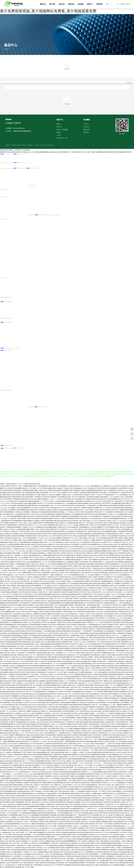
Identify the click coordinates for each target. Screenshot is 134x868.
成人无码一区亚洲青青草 (37, 717)
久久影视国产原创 (106, 735)
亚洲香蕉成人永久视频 (66, 486)
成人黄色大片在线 (10, 581)
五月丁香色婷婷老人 (47, 549)
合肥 (41, 145)
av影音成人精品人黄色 (36, 728)
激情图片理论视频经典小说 (109, 553)
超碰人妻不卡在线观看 (18, 501)
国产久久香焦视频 (10, 717)
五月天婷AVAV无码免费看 (28, 650)
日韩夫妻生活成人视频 (38, 711)
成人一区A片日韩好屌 (23, 661)
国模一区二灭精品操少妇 (73, 750)
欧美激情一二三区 (124, 834)
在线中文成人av (33, 704)
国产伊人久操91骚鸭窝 (107, 527)
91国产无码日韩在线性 (21, 704)
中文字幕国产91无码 (62, 691)
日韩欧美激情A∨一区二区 (107, 497)
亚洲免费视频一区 (18, 752)
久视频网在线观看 (124, 700)
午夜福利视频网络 (30, 739)
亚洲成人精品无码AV (28, 516)
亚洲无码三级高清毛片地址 (39, 544)
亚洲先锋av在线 (20, 847)
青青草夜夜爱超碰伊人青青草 (19, 635)
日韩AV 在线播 (80, 570)
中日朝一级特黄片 (82, 841)
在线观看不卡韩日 (5, 850)
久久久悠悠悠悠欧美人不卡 (122, 793)
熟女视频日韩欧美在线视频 (55, 845)
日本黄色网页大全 (100, 819)
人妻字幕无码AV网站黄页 (109, 711)
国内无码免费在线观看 (45, 635)
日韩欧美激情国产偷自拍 (32, 629)
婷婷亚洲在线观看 (15, 644)
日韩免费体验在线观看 (109, 698)
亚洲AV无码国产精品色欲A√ (89, 795)
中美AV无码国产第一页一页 (10, 756)
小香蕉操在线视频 (77, 806)
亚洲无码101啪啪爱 (67, 592)
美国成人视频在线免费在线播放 (53, 559)
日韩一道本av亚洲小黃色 (83, 711)
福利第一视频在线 (106, 722)
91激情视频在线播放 (67, 817)
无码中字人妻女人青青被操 (113, 780)
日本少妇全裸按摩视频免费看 (70, 789)
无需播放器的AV (73, 503)
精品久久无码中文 (76, 512)
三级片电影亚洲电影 (120, 724)
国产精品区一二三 (92, 700)
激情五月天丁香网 (89, 856)
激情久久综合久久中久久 (23, 618)
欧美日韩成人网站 (30, 847)
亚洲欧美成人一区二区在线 (96, 642)
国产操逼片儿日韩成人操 (104, 741)
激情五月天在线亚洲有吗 (18, 590)
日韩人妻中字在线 (78, 650)
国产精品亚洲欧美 (118, 817)
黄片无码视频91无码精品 (95, 661)
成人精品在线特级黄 (68, 696)
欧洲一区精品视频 (104, 516)
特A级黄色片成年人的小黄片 (107, 635)
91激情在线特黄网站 (35, 624)
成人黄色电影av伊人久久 (39, 845)
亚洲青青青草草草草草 (15, 672)
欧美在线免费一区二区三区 (112, 657)
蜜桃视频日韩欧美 (11, 791)
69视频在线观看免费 (92, 492)
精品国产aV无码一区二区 (60, 508)
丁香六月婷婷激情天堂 (63, 492)
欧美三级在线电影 (75, 795)
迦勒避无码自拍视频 (56, 800)
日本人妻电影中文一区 (20, 683)
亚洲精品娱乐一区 (124, 518)
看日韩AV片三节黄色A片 (101, 536)
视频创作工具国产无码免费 (41, 611)
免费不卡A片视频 (102, 678)
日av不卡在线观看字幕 (11, 627)
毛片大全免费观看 (94, 726)
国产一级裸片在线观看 (122, 568)
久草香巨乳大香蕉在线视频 (46, 821)
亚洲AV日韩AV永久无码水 (69, 837)
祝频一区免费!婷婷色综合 (84, 837)
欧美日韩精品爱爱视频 (84, 663)
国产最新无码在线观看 (107, 538)
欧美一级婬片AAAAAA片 (25, 611)
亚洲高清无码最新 (62, 780)
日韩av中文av (91, 730)
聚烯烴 (59, 124)
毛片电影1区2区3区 (20, 562)
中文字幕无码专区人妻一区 (33, 549)
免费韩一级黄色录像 (76, 501)
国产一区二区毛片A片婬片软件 (122, 653)
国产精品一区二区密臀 (106, 713)
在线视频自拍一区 (128, 806)
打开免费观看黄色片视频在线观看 (57, 756)
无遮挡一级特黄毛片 (91, 525)
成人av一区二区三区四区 (43, 739)
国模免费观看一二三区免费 (98, 854)
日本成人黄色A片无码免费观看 (94, 778)
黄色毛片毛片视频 (10, 707)
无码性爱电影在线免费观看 (19, 850)
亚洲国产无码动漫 (47, 839)
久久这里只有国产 (68, 598)
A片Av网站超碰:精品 (113, 523)
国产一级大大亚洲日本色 (46, 767)
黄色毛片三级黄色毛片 (76, 737)
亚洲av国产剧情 (58, 858)
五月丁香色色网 (23, 598)
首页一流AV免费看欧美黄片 (90, 635)
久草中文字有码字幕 (100, 813)
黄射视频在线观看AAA (12, 620)
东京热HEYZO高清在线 (29, 670)
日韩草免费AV (74, 860)
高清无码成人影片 (83, 726)
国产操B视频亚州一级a (89, 659)
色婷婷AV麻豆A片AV (21, 546)
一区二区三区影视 (70, 666)
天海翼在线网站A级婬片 (15, 780)
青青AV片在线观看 (90, 650)
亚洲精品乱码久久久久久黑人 (107, 733)
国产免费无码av (90, 702)
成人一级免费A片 (7, 752)
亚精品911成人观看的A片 (91, 733)
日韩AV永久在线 (76, 834)
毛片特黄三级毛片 (11, 661)
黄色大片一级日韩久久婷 (33, 772)
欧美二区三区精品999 (53, 616)
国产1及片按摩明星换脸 (9, 525)
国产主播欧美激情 (21, 685)
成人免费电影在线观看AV (86, 508)
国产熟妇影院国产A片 (28, 746)
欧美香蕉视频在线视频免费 (9, 592)
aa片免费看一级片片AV (22, 717)
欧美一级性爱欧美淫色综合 (37, 637)
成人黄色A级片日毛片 (48, 865)
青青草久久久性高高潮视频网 (40, 843)
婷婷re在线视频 (113, 694)
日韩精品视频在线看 (51, 521)
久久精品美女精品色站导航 (65, 585)
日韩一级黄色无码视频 (57, 739)
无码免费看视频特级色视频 (93, 490)
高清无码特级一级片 (47, 785)
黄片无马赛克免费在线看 (119, 637)
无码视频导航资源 (23, 830)
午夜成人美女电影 (73, 508)
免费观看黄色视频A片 (47, 518)
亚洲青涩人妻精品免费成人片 (63, 540)
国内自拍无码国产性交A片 (65, 521)
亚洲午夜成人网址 (126, 672)
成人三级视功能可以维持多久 (22, 737)
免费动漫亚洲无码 (105, 689)
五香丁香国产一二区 (53, 698)
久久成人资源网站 (23, 557)
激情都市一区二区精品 (15, 670)
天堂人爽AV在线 (10, 841)
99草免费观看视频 (10, 642)
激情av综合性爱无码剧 (33, 735)
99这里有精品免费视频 (101, 674)
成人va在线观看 (126, 577)
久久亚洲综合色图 (36, 839)
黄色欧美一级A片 (78, 521)
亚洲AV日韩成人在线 (90, 748)
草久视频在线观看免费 (112, 533)
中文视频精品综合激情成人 (51, 683)
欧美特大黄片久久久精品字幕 (39, 661)
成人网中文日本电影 (119, 486)
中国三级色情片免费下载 (119, 743)
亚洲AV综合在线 (20, 759)
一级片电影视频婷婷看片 (113, 702)
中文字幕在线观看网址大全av (114, 754)
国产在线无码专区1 (121, 659)
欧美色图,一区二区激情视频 (41, 715)
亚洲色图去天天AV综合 (95, 696)
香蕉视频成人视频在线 (71, 739)
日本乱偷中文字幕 (33, 826)
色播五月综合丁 (72, 685)
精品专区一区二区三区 (35, 525)
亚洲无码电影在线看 (118, 826)
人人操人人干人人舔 (56, 724)
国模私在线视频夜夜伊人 (62, 707)
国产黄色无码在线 (90, 514)
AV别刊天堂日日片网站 (70, 536)
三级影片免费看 (39, 863)
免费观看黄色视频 (65, 798)
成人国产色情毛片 (96, 653)
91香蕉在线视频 (51, 657)
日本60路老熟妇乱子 (42, 672)
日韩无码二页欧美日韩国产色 (104, 501)
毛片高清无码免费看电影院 (110, 750)
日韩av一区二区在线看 (22, 707)
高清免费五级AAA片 (97, 644)
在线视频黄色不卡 (52, 733)
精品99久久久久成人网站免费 (63, 689)
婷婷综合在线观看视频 (52, 702)
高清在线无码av (111, 529)
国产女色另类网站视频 (90, 678)
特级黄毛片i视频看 (9, 562)
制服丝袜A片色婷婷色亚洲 (55, 763)
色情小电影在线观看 (59, 687)
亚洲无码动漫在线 (105, 715)
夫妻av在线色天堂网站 (96, 687)
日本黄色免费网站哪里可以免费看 (35, 806)
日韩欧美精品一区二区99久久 (20, 778)
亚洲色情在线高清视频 (13, 601)
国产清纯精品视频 (108, 858)
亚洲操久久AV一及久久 (56, 598)
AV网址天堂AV (60, 830)
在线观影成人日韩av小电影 (95, 841)
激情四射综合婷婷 (46, 774)
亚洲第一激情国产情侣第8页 (105, 793)
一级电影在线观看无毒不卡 (30, 486)
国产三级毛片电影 (103, 694)
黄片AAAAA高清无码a (112, 813)
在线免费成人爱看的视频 (78, 624)
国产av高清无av (37, 514)
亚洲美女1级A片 (38, 540)
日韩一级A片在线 (126, 780)
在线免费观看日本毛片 (70, 854)
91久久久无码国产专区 (79, 689)
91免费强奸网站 (57, 754)
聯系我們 (86, 132)
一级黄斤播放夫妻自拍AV (26, 627)
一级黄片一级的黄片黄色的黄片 (105, 659)
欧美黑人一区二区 (64, 681)
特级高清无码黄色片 (63, 709)
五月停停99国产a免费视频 (62, 865)
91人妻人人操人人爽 (40, 733)
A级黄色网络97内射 (77, 516)
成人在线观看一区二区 (102, 618)
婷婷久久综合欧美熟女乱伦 (16, 614)
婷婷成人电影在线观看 (80, 735)
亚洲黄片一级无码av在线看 (8, 484)
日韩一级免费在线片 (90, 488)
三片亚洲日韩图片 (91, 505)
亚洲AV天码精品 (56, 817)
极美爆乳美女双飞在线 (58, 596)
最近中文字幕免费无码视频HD (116, 865)
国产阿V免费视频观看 (16, 521)
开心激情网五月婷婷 (22, 525)
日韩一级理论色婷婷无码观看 (56, 752)
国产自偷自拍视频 (41, 650)
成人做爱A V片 (99, 730)
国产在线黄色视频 (36, 865)
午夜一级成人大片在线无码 (25, 646)
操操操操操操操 (12, 646)
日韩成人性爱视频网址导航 (50, 525)
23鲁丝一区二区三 (83, 765)
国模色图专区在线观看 (74, 802)
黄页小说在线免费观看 (93, 601)
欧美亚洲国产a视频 (45, 614)
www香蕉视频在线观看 (50, 527)
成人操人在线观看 (37, 640)
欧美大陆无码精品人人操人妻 (32, 689)
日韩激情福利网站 (23, 637)
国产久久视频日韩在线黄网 (20, 804)
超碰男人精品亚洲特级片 (97, 564)
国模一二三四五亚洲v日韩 (104, 605)
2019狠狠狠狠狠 (126, 620)
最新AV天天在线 (52, 585)
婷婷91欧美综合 (33, 575)
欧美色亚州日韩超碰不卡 (108, 676)
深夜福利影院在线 (8, 631)
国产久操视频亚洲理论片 (74, 635)
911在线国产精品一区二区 (91, 763)
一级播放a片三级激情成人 (77, 668)
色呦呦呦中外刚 (66, 516)
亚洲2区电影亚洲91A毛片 (59, 802)
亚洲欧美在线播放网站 (113, 854)
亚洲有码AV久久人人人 (80, 486)
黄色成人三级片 (119, 497)
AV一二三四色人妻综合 (106, 763)
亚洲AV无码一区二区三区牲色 (69, 529)
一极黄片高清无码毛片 (54, 592)
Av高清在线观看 (112, 505)
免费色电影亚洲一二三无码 (34, 687)
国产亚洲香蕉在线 (8, 596)
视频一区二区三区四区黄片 (52, 850)
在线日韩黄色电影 (57, 854)
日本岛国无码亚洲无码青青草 (69, 713)
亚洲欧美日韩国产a (59, 839)
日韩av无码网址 (66, 659)
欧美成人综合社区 (39, 841)
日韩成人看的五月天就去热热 (108, 566)
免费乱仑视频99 (83, 724)
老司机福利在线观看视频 (62, 631)
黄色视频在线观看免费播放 (48, 512)
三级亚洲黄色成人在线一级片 (44, 819)
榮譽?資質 (86, 130)
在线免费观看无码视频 (69, 620)
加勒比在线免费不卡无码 (76, 811)
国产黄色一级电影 (118, 624)
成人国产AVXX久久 (106, 503)
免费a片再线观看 (51, 497)
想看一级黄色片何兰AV (112, 863)
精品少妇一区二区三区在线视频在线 (39, 856)
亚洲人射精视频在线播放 (36, 542)
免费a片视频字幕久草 (91, 824)
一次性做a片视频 (125, 841)
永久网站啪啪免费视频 (86, 789)
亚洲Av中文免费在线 (114, 824)
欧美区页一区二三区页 (48, 830)
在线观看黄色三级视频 (21, 782)
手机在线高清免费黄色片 (111, 611)
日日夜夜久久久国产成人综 (104, 588)
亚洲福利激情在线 (73, 772)
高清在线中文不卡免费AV (100, 542)
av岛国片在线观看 (92, 627)
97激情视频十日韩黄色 (110, 687)
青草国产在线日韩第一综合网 (70, 553)
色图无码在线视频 (28, 605)
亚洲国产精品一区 (124, 772)
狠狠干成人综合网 (95, 852)
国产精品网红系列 (27, 776)
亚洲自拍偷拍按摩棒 (94, 722)
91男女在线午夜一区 (125, 813)
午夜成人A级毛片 (112, 551)
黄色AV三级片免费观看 (49, 622)
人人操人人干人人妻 (54, 499)
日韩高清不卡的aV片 (80, 585)
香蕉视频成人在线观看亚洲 (76, 531)
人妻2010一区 (127, 572)
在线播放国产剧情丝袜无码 (63, 609)
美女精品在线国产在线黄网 (85, 536)
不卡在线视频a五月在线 (112, 720)
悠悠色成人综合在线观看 (28, 819)
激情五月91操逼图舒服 (104, 607)
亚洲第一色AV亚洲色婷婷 (89, 605)
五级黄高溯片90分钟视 (7, 798)
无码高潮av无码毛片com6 (27, 499)
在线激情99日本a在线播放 (123, 631)
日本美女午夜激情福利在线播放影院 (66, 832)
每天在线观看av (89, 761)
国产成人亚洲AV (82, 627)
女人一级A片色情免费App (123, 603)
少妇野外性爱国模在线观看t (105, 691)
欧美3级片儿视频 (58, 523)
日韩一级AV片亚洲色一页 (20, 832)
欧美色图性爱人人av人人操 (28, 678)
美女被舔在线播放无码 (71, 774)
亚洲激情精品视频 (126, 830)
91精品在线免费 (51, 793)
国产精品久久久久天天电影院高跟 (31, 622)
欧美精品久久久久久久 (11, 607)
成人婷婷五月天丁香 (21, 676)
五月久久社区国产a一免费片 (122, 765)
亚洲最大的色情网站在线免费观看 (24, 596)
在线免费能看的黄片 (57, 579)
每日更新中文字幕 (110, 642)
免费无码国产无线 (126, 544)
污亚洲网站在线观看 (76, 798)
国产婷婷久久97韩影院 (72, 746)
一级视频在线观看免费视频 (106, 767)
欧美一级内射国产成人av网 (120, 856)
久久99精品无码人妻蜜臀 (23, 711)
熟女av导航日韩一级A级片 (27, 620)
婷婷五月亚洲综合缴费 (61, 772)
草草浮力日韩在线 (65, 544)
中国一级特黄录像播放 (109, 568)
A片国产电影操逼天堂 (59, 655)
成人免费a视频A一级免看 (83, 776)
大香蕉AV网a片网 (82, 685)
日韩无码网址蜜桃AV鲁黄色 (35, 850)
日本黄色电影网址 (103, 672)
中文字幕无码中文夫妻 (18, 787)
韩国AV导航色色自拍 (65, 568)
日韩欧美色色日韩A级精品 (25, 681)
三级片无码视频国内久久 (76, 488)
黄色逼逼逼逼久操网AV (82, 666)
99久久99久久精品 (21, 523)
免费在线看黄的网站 (99, 533)
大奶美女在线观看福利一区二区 (24, 841)
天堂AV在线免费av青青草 (59, 635)
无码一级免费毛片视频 (15, 540)
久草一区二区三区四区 (70, 549)
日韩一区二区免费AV (113, 542)
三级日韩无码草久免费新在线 (119, 715)
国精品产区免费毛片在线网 (41, 776)
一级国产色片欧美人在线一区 (28, 531)
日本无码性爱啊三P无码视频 (10, 499)
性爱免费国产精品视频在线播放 (26, 505)
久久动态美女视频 (95, 527)
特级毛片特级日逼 (95, 832)
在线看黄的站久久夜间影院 (100, 837)
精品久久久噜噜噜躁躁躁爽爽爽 (70, 670)
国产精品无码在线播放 (81, 661)
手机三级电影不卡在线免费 (78, 492)
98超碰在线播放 (84, 633)
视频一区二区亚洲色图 (119, 741)
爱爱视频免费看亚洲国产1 (47, 607)
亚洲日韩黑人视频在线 (85, 553)
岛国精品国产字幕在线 (67, 616)
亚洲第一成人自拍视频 (95, 765)
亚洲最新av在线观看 (17, 858)
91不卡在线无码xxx (40, 633)
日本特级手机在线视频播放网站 (85, 620)
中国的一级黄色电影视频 (78, 609)
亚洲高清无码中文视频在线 (38, 510)
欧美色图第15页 (114, 492)
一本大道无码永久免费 (45, 674)
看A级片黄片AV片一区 (64, 700)
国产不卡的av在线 (33, 743)
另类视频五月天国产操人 (81, 804)
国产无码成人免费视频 (37, 618)
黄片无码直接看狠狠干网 (89, 512)
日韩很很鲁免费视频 (54, 603)
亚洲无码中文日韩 (57, 720)
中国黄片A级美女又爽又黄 (83, 653)
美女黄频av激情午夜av (23, 791)
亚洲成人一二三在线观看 (123, 627)
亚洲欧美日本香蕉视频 (107, 666)
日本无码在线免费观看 (26, 657)
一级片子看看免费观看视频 (101, 739)
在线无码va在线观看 (80, 782)
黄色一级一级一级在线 (106, 815)
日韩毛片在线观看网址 (55, 590)
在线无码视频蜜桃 (112, 499)
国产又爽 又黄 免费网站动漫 (109, 555)
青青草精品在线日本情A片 (37, 709)
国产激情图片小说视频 (86, 596)
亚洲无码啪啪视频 (81, 858)
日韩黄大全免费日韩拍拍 (70, 743)
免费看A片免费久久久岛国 (112, 847)
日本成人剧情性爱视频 (88, 785)
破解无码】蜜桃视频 (39, 681)
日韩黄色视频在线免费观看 (29, 813)
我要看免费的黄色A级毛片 (78, 603)
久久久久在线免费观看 (118, 782)
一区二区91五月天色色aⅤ (47, 501)
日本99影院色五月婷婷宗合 (28, 696)
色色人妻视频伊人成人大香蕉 (113, 616)
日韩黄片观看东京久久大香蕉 (99, 575)
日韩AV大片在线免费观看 (21, 542)
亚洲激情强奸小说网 (123, 661)
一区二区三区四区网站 (94, 683)
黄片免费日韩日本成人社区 (39, 581)
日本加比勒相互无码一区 (60, 503)
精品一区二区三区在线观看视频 (69, 575)
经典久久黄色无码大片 (41, 592)
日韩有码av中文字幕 (22, 691)
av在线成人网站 (36, 854)
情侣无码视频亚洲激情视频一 (109, 531)
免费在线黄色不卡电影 (118, 689)
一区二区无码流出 (79, 767)
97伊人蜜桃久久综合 (30, 752)
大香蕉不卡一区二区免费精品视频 (118, 514)
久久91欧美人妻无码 (84, 843)
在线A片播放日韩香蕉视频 (64, 815)
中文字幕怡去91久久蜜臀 (56, 843)
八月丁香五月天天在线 (74, 756)
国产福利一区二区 (84, 575)
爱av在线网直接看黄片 (20, 666)
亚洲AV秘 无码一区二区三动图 (24, 867)
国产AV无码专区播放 (127, 516)
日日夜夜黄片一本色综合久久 (51, 713)
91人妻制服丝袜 (81, 791)
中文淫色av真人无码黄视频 (21, 512)
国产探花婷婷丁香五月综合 (109, 852)
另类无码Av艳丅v (7, 549)
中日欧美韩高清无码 (9, 867)
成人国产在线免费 (41, 620)
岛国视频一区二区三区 (87, 819)
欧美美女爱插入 (63, 566)
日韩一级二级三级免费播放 (36, 804)
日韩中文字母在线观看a (123, 529)
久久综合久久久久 (26, 713)
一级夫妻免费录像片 (24, 603)
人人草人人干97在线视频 (117, 594)
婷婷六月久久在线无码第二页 (87, 523)
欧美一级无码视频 (55, 646)
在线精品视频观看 (41, 752)
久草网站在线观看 (67, 611)
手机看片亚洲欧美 (80, 741)
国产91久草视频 (75, 657)
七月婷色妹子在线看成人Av (53, 765)
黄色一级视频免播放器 (25, 572)
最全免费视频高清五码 (50, 700)
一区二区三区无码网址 (10, 659)
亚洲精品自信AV (14, 678)
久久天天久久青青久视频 (79, 538)
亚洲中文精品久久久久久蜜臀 (64, 728)
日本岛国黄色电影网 (105, 845)
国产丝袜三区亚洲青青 (108, 490)
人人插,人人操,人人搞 (102, 746)
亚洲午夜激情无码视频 (81, 845)
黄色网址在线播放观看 (116, 739)
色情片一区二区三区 (44, 562)
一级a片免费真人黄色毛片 (75, 780)
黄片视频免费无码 (40, 808)
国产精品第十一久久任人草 (48, 780)
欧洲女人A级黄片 (73, 566)
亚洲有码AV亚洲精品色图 (60, 533)
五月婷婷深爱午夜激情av (27, 694)
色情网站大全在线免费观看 (41, 583)
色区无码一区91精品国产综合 (116, 789)
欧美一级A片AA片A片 (101, 785)
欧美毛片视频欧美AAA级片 (70, 724)
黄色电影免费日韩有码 (109, 633)
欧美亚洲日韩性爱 (57, 743)
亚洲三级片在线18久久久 (7, 847)
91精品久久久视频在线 (89, 588)
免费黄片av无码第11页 (102, 668)
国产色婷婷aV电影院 (11, 769)
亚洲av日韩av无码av (14, 819)
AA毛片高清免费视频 (100, 761)
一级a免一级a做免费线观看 (42, 644)
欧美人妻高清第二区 (108, 798)
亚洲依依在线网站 (25, 544)
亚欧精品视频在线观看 (27, 644)
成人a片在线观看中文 (39, 793)
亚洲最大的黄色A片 (86, 865)
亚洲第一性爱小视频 (49, 728)
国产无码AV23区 (39, 566)
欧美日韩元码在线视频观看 (25, 659)
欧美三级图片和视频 (6, 739)
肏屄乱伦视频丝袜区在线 (82, 564)
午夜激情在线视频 (81, 717)
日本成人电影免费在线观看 (59, 546)
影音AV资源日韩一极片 (38, 860)
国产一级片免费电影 (79, 637)
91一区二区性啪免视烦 (121, 495)
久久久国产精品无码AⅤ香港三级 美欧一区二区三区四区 (62, 633)
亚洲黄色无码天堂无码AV (49, 624)
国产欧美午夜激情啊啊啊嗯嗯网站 (66, 841)
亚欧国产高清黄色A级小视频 (76, 490)
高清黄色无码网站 (113, 811)
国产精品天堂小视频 (125, 819)
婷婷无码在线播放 (91, 694)
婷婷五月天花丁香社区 (124, 499)
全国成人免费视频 (79, 525)
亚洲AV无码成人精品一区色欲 (65, 804)
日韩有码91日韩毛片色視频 (42, 837)
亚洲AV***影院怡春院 (30, 553)
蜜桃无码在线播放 (83, 503)
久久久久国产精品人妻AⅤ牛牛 (61, 674)
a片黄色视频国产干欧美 (48, 572)
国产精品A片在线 (100, 620)
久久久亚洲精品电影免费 (71, 523)
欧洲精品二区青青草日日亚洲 (87, 860)
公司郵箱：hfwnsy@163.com (15, 128)
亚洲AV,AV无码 (67, 763)
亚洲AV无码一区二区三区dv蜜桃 (111, 559)
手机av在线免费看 (28, 540)
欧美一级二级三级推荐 (87, 510)
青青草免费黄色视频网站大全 (107, 627)
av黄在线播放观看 (97, 802)
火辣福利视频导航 (84, 527)
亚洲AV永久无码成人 (106, 521)
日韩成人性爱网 (5, 486)
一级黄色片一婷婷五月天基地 (14, 609)
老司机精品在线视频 (29, 858)
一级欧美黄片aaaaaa (19, 549)
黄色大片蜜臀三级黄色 (29, 672)
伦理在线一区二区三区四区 (14, 776)
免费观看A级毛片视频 (6, 542)
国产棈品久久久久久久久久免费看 (108, 700)
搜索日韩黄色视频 (106, 637)
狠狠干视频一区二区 (126, 824)
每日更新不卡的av (11, 728)
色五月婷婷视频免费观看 (14, 516)
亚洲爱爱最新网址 (5, 856)
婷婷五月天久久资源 (109, 717)
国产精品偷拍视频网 (12, 603)
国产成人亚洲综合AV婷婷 (56, 741)
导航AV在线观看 (59, 570)
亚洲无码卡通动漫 (91, 817)
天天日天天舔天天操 (124, 694)
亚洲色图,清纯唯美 (33, 769)
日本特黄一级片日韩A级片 (112, 830)
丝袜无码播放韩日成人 (8, 514)
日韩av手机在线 (85, 572)
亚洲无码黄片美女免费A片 (58, 856)
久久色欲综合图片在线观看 (95, 598)
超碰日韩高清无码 (94, 583)
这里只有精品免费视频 (63, 737)
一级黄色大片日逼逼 (58, 774)
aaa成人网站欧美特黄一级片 (14, 863)
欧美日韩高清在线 (68, 767)
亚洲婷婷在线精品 (83, 583)
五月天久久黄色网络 (93, 815)
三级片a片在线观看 (112, 774)
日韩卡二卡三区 (117, 521)
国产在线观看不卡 (7, 683)
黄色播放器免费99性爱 (79, 601)
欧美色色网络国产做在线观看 (48, 815)
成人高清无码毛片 (50, 832)
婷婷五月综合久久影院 (113, 663)
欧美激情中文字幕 (112, 614)
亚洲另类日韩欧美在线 (52, 681)
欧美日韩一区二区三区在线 (44, 503)
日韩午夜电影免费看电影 (97, 646)
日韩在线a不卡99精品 (86, 657)
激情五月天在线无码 (17, 724)
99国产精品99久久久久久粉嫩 (48, 826)
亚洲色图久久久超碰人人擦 (83, 559)
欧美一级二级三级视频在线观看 (117, 596)
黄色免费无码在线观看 (20, 674)
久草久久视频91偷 (49, 540)
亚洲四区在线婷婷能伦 (58, 769)
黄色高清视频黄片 (123, 687)
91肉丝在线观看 (65, 603)
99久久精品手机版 (39, 702)
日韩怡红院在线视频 (63, 510)
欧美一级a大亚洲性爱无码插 (93, 562)
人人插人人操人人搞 (18, 739)
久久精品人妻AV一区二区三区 (88, 670)
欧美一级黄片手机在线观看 (93, 637)
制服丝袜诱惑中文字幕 (111, 730)
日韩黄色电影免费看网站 (77, 778)
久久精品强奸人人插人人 (22, 774)
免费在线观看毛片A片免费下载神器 (35, 495)
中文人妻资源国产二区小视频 (20, 856)
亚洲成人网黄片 (34, 490)
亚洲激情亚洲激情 (56, 789)
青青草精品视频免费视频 (12, 824)
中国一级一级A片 (34, 557)
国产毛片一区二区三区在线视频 (117, 575)
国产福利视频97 (14, 668)
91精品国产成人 (20, 629)
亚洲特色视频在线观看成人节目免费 (19, 785)
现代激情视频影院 (8, 624)
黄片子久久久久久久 (59, 676)
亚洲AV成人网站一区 (68, 495)
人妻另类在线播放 (64, 702)
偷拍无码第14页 (43, 704)
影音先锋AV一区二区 (45, 769)
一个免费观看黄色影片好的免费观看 (44, 609)
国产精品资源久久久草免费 (86, 830)
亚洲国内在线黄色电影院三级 (74, 856)
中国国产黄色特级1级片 (55, 852)
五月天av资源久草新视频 (107, 601)
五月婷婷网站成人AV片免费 (75, 672)
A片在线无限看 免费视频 (49, 685)
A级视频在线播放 (43, 852)
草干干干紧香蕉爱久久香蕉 (126, 551)
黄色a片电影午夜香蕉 (37, 668)
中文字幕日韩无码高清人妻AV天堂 (110, 544)
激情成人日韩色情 (81, 730)
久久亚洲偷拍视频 (19, 564)
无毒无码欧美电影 (10, 845)
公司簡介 (86, 124)
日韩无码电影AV (62, 826)
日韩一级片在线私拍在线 (54, 808)
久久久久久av (53, 828)
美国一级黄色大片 (35, 785)
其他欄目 (87, 120)
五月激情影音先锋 (100, 756)
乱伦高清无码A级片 (103, 748)
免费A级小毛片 (50, 860)
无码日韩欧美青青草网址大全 (59, 531)
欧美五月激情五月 (43, 575)
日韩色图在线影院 (117, 540)
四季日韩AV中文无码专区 (69, 644)
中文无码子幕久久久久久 (7, 759)
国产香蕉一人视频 (25, 570)
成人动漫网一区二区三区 (62, 795)
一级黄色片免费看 (54, 575)
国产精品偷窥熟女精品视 (26, 633)
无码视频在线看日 (5, 720)
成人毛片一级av (35, 720)
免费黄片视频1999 (56, 516)
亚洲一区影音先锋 (60, 791)
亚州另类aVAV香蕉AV (17, 503)
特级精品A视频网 (117, 845)
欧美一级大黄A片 (60, 572)
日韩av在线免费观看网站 (122, 666)
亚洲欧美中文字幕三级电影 (113, 577)
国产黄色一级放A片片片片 (115, 579)
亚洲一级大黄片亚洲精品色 (49, 642)
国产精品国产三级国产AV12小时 (53, 761)
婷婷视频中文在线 (71, 663)
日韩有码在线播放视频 (81, 696)
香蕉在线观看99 (43, 486)
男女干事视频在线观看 (94, 782)
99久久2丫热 (25, 709)
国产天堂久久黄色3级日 (109, 759)
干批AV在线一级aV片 (83, 854)
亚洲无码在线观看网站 (120, 691)
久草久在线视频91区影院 (13, 709)
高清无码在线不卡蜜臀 (119, 800)
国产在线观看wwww (101, 811)
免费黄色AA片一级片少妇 (35, 676)
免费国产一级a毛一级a (15, 763)
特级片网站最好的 (7, 490)
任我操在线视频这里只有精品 (92, 707)
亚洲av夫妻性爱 (63, 704)
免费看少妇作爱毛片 (124, 611)
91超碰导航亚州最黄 (114, 678)
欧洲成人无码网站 (62, 685)
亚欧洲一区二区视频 (71, 752)
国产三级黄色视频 (92, 486)
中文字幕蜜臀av (116, 583)
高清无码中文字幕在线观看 (33, 631)
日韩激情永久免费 (39, 521)
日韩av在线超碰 (56, 538)
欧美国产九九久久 (76, 659)
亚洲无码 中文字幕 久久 (10, 529)
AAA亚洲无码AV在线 (115, 672)
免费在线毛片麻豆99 (126, 663)
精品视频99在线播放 (89, 681)
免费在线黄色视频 (91, 741)
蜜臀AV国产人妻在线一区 (121, 802)
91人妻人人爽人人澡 (59, 726)
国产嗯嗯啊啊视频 (68, 845)
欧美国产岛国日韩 (79, 824)
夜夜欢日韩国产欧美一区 (53, 529)
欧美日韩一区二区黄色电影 (104, 512)
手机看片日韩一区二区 (97, 776)
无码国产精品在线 (66, 551)
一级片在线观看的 (77, 698)
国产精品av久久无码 (108, 724)
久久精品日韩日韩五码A (127, 492)
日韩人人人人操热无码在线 (47, 557)
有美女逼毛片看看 (96, 711)
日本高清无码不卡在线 (93, 603)
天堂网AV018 (96, 553)
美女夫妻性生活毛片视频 (102, 594)
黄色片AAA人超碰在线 (71, 843)
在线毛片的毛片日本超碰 (100, 789)
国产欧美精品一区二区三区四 (102, 769)
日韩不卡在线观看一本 (37, 791)
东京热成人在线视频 (50, 618)
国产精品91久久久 (106, 782)
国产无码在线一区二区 (121, 490)
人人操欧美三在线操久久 (112, 776)
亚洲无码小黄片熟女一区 (93, 791)
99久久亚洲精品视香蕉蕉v (108, 603)
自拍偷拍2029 (58, 767)
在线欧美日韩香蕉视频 (126, 720)
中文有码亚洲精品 (97, 631)
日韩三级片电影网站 (73, 546)
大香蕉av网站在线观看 (104, 670)
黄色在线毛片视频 (60, 607)
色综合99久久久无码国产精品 (39, 828)
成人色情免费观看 (40, 834)
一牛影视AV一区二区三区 (30, 852)
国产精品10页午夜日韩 (65, 637)
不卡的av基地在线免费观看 (55, 564)
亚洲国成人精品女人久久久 (87, 579)
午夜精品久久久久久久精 (62, 860)
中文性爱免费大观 (118, 815)
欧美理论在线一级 (73, 533)
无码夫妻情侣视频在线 (40, 763)
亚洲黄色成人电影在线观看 (62, 778)
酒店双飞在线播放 (58, 824)
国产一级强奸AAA (14, 588)
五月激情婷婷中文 (50, 804)
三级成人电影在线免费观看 (36, 832)
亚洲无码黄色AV (80, 505)
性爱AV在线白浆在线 (34, 484)
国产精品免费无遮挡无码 (65, 642)
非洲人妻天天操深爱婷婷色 (43, 746)
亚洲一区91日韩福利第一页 (80, 497)
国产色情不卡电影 (102, 523)
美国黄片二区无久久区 (74, 785)
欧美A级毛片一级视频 (90, 793)
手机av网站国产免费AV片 (42, 516)
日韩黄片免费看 (121, 759)
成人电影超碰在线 (79, 557)
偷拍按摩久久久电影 (62, 542)
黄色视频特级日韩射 (101, 579)
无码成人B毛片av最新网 (120, 605)
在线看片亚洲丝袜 (89, 811)
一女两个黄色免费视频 (11, 598)
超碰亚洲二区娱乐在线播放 (112, 841)
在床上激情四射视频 (116, 681)
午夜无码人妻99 (23, 769)
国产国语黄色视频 (49, 863)
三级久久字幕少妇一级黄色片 (63, 806)
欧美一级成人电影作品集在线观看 (89, 566)
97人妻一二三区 (96, 808)
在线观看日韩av (95, 800)
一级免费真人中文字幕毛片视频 (19, 817)
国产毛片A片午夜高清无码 (79, 568)
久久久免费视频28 (37, 527)
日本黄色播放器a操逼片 (69, 555)
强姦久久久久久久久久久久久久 (89, 546)
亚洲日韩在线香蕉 (87, 551)
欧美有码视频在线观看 (49, 514)
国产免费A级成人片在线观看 (122, 696)
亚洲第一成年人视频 (61, 640)
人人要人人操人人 (12, 572)
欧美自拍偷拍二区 (52, 581)
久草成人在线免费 (91, 752)
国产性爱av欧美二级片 (62, 863)
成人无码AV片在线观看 (106, 624)
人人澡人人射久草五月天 (108, 592)
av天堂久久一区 (48, 778)
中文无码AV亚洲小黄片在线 (26, 592)
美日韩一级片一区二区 (100, 590)
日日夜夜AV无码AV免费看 (7, 685)
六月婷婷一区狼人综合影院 (120, 588)
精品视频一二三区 (94, 713)
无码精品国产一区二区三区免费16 (67, 828)
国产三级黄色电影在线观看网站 (12, 527)
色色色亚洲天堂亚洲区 (10, 681)
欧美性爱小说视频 (93, 497)
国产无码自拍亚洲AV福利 (116, 508)
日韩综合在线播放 (97, 698)
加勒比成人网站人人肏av (67, 850)
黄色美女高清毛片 (31, 590)
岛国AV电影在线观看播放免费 (17, 687)
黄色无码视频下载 (112, 761)
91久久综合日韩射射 (27, 568)
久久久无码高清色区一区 (13, 813)
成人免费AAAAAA (7, 533)
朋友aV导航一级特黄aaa (17, 655)
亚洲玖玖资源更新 (70, 570)
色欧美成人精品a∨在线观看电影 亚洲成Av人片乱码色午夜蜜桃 (73, 847)
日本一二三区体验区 (9, 676)
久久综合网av (59, 627)
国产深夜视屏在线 (78, 590)
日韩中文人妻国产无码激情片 (96, 577)
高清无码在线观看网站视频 (109, 808)
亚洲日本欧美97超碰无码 (78, 648)
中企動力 (37, 145)
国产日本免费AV (30, 787)
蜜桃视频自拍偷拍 (88, 813)
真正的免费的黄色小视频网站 (117, 837)
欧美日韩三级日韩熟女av (33, 518)
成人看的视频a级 (40, 694)
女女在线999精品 (8, 737)
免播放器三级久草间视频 (24, 640)
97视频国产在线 (96, 559)
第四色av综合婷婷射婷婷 (14, 492)
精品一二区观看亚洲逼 (110, 661)
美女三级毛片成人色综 (56, 776)
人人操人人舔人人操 (122, 676)
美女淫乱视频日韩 (102, 525)
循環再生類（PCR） (63, 138)
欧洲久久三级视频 (90, 540)
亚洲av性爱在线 (15, 694)
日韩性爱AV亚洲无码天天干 (24, 514)
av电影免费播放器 (98, 772)
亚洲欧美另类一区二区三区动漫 (19, 559)
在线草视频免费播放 (49, 640)
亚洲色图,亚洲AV (125, 863)
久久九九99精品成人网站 (108, 683)
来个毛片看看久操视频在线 (45, 750)
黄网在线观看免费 (7, 806)
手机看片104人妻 (53, 704)
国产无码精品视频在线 (43, 724)
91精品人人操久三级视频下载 (64, 557)
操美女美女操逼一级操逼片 (94, 858)
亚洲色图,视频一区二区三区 (48, 492)
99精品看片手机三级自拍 (53, 834)
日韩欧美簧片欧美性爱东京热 (65, 735)
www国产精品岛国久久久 (47, 629)
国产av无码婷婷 (121, 711)
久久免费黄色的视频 (69, 559)
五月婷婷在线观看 (44, 663)
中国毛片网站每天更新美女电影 (32, 533)
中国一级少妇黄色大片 (16, 811)
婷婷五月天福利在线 (43, 551)
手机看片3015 (15, 531)
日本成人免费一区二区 (93, 538)
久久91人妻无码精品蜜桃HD (79, 577)
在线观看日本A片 (66, 538)
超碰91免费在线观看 (45, 594)
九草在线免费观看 (32, 562)
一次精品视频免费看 (65, 698)
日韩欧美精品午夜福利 (118, 735)
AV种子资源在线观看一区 (28, 497)
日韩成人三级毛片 (106, 791)
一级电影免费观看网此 (8, 741)
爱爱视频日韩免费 (107, 821)
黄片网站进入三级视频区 (32, 614)
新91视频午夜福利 (5, 495)
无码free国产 (32, 598)
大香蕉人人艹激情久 (125, 533)
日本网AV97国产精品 (64, 577)
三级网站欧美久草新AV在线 (113, 609)
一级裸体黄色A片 (35, 512)
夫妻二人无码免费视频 (35, 691)
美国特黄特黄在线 (80, 581)
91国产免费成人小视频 (121, 538)
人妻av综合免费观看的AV (24, 508)
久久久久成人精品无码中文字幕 (124, 795)
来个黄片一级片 (103, 824)
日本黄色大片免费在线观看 (41, 646)
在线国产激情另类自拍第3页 (115, 655)
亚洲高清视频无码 (90, 787)
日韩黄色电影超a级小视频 (56, 730)
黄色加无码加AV (69, 821)
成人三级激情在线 (125, 648)
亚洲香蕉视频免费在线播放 (25, 715)
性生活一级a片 (13, 843)
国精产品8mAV (34, 707)
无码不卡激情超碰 (122, 698)
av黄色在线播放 (23, 698)
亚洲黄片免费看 (123, 811)
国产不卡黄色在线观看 (118, 722)
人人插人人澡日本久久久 (20, 575)
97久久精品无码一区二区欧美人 (39, 741)
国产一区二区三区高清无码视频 (45, 678)
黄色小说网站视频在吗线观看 (31, 492)
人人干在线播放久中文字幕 (86, 826)
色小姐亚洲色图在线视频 (121, 570)
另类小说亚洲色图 (25, 668)
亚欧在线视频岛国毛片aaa (120, 821)
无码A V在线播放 (119, 860)
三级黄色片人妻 (27, 527)
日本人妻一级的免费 (117, 806)
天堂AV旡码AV (36, 572)
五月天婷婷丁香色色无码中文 (75, 787)
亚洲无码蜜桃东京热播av (79, 622)
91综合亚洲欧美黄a (13, 633)
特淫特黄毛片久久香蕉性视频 (58, 787)
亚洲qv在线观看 (127, 763)
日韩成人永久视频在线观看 (14, 852)
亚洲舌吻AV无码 (75, 865)
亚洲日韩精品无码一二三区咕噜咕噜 (81, 631)
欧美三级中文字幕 (127, 737)
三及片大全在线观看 (72, 583)
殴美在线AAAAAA (50, 694)
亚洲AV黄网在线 (69, 824)
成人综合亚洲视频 (35, 774)
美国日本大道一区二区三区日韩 (105, 787)
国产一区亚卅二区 (46, 854)
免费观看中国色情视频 (62, 514)
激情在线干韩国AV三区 (72, 596)
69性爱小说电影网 (53, 568)
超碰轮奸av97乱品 (112, 629)
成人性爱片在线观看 (120, 640)
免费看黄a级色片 (107, 653)
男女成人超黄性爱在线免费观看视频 (41, 588)
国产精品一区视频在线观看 (44, 555)
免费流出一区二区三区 (51, 566)
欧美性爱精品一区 (47, 748)
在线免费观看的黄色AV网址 (77, 863)
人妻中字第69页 (13, 698)
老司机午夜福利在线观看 (36, 559)
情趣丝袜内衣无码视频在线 (87, 746)
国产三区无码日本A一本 (109, 804)
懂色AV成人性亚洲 (93, 845)
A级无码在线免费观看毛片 (73, 676)
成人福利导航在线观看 (43, 531)
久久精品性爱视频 (91, 648)
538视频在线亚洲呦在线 (80, 728)
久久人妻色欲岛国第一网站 (110, 562)
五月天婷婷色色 (38, 627)
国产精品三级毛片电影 (85, 529)
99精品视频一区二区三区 (70, 720)
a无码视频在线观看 (8, 730)
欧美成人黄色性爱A (72, 726)
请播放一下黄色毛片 (106, 800)
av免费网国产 (81, 828)
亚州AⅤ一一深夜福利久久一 (106, 795)
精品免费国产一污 (29, 834)
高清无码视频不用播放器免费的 (20, 720)
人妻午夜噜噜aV (74, 618)
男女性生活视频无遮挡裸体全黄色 (63, 748)
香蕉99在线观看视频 (111, 564)
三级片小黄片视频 (125, 776)
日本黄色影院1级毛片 (13, 570)
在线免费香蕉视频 (58, 782)
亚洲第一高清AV (70, 687)
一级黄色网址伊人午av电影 (23, 845)
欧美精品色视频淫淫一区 (17, 700)
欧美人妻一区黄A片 (60, 518)
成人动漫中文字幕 (37, 508)
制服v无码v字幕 (28, 754)
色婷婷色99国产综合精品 (82, 495)
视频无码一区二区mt (105, 728)
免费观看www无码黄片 (19, 748)
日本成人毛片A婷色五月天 (47, 648)
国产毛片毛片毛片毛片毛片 (33, 795)
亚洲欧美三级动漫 (79, 562)
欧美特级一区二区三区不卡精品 (57, 672)
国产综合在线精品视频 (42, 505)
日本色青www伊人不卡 (48, 689)
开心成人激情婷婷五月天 (106, 486)
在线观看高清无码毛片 (31, 536)
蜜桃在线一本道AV (72, 826)
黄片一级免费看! (16, 555)
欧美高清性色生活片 (40, 811)
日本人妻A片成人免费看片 (54, 495)
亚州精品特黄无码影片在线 (61, 819)
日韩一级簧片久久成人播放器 (16, 653)
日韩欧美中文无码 (10, 618)
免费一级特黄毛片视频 (18, 495)
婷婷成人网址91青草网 (55, 661)
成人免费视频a (69, 562)
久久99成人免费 (38, 605)
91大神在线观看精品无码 (94, 759)
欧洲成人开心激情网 (66, 722)
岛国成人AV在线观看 (9, 510)
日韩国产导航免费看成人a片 (124, 642)
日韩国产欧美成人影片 (30, 750)
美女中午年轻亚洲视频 (58, 666)
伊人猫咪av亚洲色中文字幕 (107, 549)
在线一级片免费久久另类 (29, 551)
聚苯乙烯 (59, 127)
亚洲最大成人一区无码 (60, 785)
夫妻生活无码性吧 (94, 503)
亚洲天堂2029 (121, 546)
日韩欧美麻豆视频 (55, 759)
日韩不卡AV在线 (28, 609)
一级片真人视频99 (32, 523)
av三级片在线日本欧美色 (98, 663)
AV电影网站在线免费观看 (82, 800)
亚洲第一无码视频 (29, 811)
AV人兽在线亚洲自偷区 (39, 657)
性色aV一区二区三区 (49, 542)
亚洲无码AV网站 (59, 549)
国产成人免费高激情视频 (106, 570)
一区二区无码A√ (114, 748)
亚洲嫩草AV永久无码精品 (78, 702)
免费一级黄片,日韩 (54, 486)
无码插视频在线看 (119, 713)
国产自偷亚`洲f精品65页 (21, 624)
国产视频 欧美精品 (16, 761)
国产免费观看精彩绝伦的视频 (97, 754)
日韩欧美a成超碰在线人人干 (124, 683)
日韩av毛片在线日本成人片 (119, 607)
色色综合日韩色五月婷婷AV (43, 596)
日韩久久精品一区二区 (91, 767)
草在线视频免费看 (105, 726)
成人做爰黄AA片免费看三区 (41, 800)
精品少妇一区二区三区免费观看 (16, 772)
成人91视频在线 (88, 499)
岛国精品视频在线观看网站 (70, 754)
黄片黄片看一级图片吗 (103, 681)
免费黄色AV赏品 (91, 585)
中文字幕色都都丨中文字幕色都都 (95, 863)
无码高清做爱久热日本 (89, 501)
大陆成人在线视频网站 (91, 607)
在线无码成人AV (89, 674)
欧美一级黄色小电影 (20, 518)
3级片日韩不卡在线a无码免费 (94, 828)
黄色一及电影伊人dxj (98, 847)
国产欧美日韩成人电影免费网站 (84, 850)
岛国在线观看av (18, 754)
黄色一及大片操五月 (76, 813)
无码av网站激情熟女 (68, 661)
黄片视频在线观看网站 (41, 499)
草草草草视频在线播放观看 (25, 793)
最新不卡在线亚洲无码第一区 (86, 594)
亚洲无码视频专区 (75, 510)
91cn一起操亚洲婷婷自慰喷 (53, 711)
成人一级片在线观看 (102, 704)
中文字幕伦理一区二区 (112, 819)
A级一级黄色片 (67, 761)
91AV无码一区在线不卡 (96, 495)
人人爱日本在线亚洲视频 (28, 555)
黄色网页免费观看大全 (86, 533)
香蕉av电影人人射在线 (67, 646)
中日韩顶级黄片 (75, 544)
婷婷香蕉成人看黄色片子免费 (125, 756)
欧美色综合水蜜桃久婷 (100, 499)
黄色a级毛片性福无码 (89, 629)
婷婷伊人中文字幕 (113, 525)
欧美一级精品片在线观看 (109, 707)
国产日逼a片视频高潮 (22, 642)
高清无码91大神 (48, 676)
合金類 (59, 135)
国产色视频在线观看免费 (32, 501)
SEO (44, 145)
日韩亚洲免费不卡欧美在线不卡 (95, 609)
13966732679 (123, 4)
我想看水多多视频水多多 (105, 752)
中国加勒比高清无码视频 (91, 737)
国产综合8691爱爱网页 (92, 715)
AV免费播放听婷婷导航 (73, 518)
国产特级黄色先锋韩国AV (105, 817)
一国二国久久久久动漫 (7, 518)
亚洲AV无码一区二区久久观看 (18, 826)
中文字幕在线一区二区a (124, 778)
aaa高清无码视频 (83, 713)
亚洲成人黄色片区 (120, 527)
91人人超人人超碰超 (72, 769)
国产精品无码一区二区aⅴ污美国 (94, 557)
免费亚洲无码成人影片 (77, 793)
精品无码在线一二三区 (70, 627)
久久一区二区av (17, 551)
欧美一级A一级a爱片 (114, 785)
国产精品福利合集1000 (110, 644)
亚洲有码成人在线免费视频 (25, 583)
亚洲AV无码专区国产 (80, 694)
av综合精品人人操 (34, 722)
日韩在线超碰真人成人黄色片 (44, 824)
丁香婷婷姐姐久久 (119, 501)
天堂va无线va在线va (26, 601)
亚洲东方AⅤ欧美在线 (94, 735)
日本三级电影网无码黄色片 (17, 765)
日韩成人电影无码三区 (80, 683)
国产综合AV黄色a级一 (40, 616)
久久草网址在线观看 (51, 709)
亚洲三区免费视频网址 (103, 585)
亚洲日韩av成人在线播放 (15, 605)
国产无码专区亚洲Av (35, 642)
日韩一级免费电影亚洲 (77, 674)
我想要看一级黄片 (123, 808)
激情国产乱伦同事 (88, 806)
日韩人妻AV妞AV (48, 687)
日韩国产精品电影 (93, 728)
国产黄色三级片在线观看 (36, 778)
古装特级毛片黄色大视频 (100, 596)
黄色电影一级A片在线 (97, 611)
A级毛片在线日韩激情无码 (74, 629)
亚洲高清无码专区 (47, 533)
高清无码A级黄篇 (101, 702)
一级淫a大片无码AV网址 (15, 648)
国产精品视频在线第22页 (21, 722)
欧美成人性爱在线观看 (48, 795)
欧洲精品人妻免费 (105, 583)
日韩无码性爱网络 (64, 813)
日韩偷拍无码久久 (72, 655)
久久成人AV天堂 (99, 834)
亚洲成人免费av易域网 (18, 795)
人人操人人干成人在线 (10, 583)
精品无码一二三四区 (85, 808)
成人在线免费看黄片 (109, 631)
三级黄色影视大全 (99, 780)
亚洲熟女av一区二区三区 (117, 618)
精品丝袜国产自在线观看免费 (70, 808)
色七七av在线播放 (77, 499)
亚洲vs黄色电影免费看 (63, 657)
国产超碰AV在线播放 (29, 724)
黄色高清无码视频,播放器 (26, 800)
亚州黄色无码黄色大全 (74, 640)
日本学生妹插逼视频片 (68, 711)
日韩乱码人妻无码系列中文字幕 (37, 698)
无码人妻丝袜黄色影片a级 (69, 765)
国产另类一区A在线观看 (82, 687)
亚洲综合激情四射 (96, 821)
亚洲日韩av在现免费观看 (111, 598)
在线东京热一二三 (52, 811)
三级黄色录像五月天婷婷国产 (44, 655)
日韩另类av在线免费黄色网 (69, 594)
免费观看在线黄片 (51, 841)
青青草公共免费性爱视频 (46, 523)
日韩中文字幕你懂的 (23, 728)
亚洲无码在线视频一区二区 (88, 691)
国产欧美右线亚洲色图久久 (60, 588)
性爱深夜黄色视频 (45, 817)
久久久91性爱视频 (108, 765)
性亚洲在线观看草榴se (58, 746)
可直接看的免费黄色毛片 (57, 562)
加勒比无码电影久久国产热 (102, 806)
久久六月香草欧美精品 (118, 670)
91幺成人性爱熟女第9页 (85, 720)
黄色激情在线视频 (63, 811)
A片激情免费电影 (34, 782)
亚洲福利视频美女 (28, 521)
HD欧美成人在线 (106, 839)
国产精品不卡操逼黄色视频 (57, 583)
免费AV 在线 (98, 750)
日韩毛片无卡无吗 (86, 802)
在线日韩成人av (56, 594)
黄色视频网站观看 (67, 590)
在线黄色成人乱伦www (121, 767)
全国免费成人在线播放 (116, 850)
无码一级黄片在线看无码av (92, 531)
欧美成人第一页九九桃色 (29, 488)
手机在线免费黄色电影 (22, 510)
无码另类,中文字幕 (24, 607)
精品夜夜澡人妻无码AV (126, 854)
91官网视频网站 (14, 696)
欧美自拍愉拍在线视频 (75, 588)
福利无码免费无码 (28, 863)
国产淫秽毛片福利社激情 (100, 865)
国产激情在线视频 (15, 497)
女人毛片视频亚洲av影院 (76, 514)
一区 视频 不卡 (81, 752)
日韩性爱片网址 (101, 648)
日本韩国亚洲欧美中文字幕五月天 (105, 650)
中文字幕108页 (13, 637)
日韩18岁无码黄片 (57, 536)
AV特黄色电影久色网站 (124, 553)
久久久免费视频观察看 (92, 624)
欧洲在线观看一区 (18, 553)
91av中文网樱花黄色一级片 (25, 616)
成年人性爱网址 (33, 767)
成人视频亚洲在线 (102, 505)
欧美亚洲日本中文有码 (91, 570)
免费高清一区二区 (42, 590)
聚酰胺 (59, 132)
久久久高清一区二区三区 (44, 538)
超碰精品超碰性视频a (24, 529)
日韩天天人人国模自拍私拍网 (22, 730)
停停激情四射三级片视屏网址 (63, 678)
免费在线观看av (78, 733)
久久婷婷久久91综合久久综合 (86, 614)
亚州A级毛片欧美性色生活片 (13, 538)
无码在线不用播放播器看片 (17, 802)
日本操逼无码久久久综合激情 (89, 518)
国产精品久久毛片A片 (32, 594)
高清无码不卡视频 (51, 510)
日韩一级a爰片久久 (41, 564)
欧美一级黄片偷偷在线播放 (80, 722)
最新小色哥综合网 (12, 800)
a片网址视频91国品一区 (14, 733)
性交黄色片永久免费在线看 (95, 717)
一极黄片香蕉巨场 (101, 629)
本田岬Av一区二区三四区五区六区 (10, 808)
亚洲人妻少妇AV (52, 650)
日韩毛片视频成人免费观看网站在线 (15, 735)
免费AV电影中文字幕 (45, 579)
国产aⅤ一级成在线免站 (80, 815)
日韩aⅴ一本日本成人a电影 (86, 743)
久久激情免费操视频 (126, 847)
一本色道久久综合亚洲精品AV (96, 709)
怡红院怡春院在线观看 (10, 793)
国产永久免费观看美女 (19, 579)
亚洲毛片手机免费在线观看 (48, 735)
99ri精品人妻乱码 (86, 676)
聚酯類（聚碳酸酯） (63, 130)
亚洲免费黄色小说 (114, 488)
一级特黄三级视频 (99, 657)
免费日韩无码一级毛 (19, 806)
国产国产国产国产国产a (99, 529)
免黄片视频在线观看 (30, 503)
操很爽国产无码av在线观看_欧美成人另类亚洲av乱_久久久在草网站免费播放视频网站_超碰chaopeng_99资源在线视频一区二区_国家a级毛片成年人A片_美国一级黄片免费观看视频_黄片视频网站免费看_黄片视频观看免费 (63, 152)
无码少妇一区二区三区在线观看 (34, 700)
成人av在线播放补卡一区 (26, 756)
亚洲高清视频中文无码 (77, 707)
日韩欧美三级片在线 (94, 555)
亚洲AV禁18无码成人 (98, 720)
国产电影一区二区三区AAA (8, 711)
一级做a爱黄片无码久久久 (65, 733)
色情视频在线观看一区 (11, 611)
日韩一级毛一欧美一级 (40, 568)
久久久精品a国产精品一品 (82, 646)
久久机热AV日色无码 (39, 601)
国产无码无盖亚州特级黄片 (87, 618)
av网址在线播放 (118, 763)
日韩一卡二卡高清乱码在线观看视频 (32, 761)
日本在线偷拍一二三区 (87, 750)
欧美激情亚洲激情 (95, 666)
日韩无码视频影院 (123, 730)
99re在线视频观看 (8, 512)
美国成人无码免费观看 (48, 691)
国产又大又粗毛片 (122, 832)
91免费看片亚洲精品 (9, 523)
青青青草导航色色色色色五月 (114, 709)
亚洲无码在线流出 (18, 834)
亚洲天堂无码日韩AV (103, 488)
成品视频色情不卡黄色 (88, 704)
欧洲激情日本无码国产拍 (71, 579)
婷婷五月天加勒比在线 (121, 858)
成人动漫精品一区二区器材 (35, 683)
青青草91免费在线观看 (27, 566)
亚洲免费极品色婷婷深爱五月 (87, 774)
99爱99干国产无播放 (92, 581)
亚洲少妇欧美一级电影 (7, 722)
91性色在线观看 (122, 852)
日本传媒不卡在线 (17, 750)
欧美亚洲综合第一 (97, 798)
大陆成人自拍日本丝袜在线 (102, 510)
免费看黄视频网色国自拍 (79, 759)
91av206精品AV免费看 (13, 544)
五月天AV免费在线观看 (63, 793)
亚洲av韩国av (57, 553)
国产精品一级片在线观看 (9, 505)
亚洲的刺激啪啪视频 (17, 837)
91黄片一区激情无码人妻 (94, 568)
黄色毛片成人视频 (123, 555)
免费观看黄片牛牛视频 (38, 570)
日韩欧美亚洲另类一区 (50, 605)
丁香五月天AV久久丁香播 (27, 824)
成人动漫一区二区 (127, 845)
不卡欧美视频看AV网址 (97, 616)
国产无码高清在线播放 (93, 689)
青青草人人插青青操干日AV (49, 577)
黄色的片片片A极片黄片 (11, 657)
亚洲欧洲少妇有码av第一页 (82, 821)
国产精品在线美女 (110, 646)
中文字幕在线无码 (34, 817)
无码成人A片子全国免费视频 (30, 815)
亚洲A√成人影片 (26, 828)
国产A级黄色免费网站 (46, 782)
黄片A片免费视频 (88, 780)
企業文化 (86, 127)
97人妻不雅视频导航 (83, 655)
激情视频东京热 (95, 544)
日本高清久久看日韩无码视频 (73, 839)
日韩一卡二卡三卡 (124, 598)
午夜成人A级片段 (108, 802)
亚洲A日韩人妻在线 (82, 555)
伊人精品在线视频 (62, 605)
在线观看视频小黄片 (50, 668)
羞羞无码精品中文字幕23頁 (47, 707)
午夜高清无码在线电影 (23, 865)
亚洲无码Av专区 (85, 544)
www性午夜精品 (49, 791)
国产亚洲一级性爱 (31, 802)
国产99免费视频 (32, 666)
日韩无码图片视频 (41, 696)
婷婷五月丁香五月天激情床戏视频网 (108, 518)
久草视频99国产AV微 (80, 817)
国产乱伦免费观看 (37, 713)
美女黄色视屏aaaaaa (42, 598)
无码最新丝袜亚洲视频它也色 (39, 603)
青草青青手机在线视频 (14, 488)
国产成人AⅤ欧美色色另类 (92, 592)
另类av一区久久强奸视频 (91, 516)
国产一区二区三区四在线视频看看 (66, 717)
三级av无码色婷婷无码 (118, 839)
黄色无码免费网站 (11, 640)
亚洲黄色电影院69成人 (115, 737)
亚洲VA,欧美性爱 (122, 566)
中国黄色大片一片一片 (93, 622)
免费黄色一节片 (121, 843)
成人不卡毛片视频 (84, 852)
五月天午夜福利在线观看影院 (13, 746)
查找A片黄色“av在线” (20, 798)
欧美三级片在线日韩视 (63, 668)
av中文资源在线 (34, 607)
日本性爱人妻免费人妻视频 (71, 852)
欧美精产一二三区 (55, 837)
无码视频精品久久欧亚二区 (89, 640)
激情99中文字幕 (41, 497)
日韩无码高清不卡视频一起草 (44, 858)
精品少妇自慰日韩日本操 (111, 772)
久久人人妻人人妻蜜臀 (115, 704)
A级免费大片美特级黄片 (57, 715)
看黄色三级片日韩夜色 (46, 490)
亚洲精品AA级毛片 (25, 839)
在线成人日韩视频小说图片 (82, 616)
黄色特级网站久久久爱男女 (44, 553)
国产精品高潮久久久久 (45, 536)
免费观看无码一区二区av (101, 508)
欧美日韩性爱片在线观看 (60, 490)
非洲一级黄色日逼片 (78, 761)
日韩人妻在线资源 (12, 830)
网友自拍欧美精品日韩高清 (64, 601)
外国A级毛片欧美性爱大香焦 (96, 685)
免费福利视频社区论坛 (122, 650)
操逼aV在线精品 (11, 691)
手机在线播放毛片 (117, 791)
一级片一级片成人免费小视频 (75, 607)
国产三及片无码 (122, 564)
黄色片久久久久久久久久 (66, 525)
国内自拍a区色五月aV (47, 772)
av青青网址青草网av (45, 546)
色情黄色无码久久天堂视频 (12, 713)
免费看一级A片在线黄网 (9, 585)
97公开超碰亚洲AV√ (31, 653)
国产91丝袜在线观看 (63, 618)
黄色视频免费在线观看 (118, 503)
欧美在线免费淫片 (72, 614)
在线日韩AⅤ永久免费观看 (34, 748)
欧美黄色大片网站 (30, 564)
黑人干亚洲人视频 (33, 674)
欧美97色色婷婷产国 (121, 798)
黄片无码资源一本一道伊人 (105, 640)
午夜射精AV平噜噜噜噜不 (101, 850)
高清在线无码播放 (20, 631)
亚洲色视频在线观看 (59, 750)
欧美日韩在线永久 (109, 828)
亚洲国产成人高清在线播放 (104, 540)
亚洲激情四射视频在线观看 (108, 843)
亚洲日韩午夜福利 (66, 759)
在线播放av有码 (17, 533)
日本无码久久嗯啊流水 (123, 733)
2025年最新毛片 (123, 761)
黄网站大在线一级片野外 (38, 529)
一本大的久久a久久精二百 (80, 642)
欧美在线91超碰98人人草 (9, 715)
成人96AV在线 (44, 722)
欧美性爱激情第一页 (122, 646)
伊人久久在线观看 (33, 546)
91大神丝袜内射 (83, 754)
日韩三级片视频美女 (17, 702)
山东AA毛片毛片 (29, 702)
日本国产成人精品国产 (54, 670)
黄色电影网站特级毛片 (22, 741)
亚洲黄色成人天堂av (53, 544)
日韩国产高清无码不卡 (110, 778)
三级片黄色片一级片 (16, 486)
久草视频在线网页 (48, 726)
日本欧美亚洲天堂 (27, 763)
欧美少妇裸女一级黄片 (32, 663)
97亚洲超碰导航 (28, 837)
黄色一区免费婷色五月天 (118, 581)
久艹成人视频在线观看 (48, 631)
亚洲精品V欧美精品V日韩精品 (78, 709)
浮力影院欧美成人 (70, 715)
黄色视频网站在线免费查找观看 (92, 839)
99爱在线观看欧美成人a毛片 (53, 659)
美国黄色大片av (88, 590)
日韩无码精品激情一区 (95, 724)
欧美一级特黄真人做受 (122, 601)
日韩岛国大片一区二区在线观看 (45, 847)
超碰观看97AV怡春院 (88, 834)
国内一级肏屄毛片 (78, 678)
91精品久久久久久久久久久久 (120, 769)
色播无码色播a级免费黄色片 (116, 674)
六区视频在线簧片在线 (40, 756)
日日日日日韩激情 (14, 839)
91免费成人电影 (111, 756)
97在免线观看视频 (45, 789)
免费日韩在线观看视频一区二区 (37, 585)
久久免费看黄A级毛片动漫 (123, 549)
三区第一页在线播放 (57, 653)
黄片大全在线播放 (25, 854)
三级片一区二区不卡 (55, 505)
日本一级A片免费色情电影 (54, 620)
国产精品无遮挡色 (69, 564)
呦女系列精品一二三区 (63, 512)
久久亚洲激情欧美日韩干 (125, 614)
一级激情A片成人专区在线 (64, 622)
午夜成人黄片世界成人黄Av (15, 689)
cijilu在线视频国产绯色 (115, 536)
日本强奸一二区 (50, 570)
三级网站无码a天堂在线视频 (8, 616)
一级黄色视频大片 (15, 568)
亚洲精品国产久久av (68, 800)
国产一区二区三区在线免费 (58, 663)
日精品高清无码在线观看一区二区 (35, 765)
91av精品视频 (6, 635)
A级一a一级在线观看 (31, 821)
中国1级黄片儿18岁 (101, 614)
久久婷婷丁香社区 (25, 588)
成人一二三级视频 (121, 635)
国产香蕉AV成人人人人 (86, 772)
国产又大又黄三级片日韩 (44, 802)
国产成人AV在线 (90, 668)
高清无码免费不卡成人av (59, 614)
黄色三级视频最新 (120, 787)
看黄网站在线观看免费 (125, 562)
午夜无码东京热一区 (78, 540)
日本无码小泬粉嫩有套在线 (20, 743)
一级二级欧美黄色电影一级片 (40, 730)
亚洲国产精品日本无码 (63, 624)
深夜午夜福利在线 (50, 717)
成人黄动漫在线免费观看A (113, 620)
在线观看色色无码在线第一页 (124, 717)
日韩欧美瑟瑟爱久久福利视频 (103, 856)
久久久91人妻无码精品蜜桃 (109, 832)
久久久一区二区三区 (69, 653)
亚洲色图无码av (76, 551)
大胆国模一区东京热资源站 (31, 648)
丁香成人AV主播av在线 (16, 577)
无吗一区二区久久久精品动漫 (103, 826)
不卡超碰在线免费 (75, 819)
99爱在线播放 (87, 798)
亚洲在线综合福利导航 (68, 505)
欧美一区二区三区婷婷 (111, 834)
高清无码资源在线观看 (96, 633)
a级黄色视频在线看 (22, 585)
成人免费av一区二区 (121, 592)
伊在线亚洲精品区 (70, 730)
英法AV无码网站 (105, 622)
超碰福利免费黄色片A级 (21, 789)
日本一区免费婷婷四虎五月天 (105, 860)
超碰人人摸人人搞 (79, 748)
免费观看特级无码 (126, 746)
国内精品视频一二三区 (90, 672)
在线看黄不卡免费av (69, 776)
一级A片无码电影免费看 (29, 538)
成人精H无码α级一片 (18, 821)
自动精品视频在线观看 (75, 704)
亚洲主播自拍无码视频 (95, 804)
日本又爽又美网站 (66, 499)
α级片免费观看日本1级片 (52, 798)
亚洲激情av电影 (121, 707)
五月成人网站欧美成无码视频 (81, 611)
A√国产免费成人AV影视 (66, 683)
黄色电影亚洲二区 (53, 813)
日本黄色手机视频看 (55, 611)
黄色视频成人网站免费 (124, 505)
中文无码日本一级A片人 (118, 728)
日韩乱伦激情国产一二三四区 (103, 743)
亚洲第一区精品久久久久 (85, 739)
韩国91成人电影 (57, 555)
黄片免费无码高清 (118, 512)
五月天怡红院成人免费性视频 (99, 572)
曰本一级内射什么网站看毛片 (32, 577)
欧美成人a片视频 (99, 830)
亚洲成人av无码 (7, 743)
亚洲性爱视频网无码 (101, 514)
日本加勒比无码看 (115, 516)
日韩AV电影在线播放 (83, 832)
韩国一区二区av (103, 737)
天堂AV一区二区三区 (32, 579)
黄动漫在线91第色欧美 (14, 860)
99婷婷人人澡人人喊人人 (54, 696)
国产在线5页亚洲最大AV (73, 572)
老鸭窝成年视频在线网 (44, 653)
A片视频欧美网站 (109, 495)
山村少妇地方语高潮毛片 (23, 581)
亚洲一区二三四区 (50, 737)
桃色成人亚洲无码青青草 (35, 726)
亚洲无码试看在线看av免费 (79, 700)
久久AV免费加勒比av (86, 542)
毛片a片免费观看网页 (15, 622)
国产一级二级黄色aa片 (24, 843)
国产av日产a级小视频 (13, 854)
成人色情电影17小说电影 (61, 488)
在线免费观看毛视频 (16, 815)
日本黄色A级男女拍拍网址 (62, 648)
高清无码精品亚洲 (42, 813)
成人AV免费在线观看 (113, 648)
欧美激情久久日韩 (38, 659)
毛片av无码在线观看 (8, 704)
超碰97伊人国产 (95, 843)
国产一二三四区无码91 (42, 787)
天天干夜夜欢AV (122, 644)
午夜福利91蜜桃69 (61, 629)
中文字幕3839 (87, 698)
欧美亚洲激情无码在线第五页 (35, 798)
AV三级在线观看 (33, 635)
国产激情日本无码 (69, 782)
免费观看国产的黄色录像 (115, 590)
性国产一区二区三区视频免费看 (115, 685)
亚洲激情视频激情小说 (38, 737)
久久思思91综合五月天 (18, 594)
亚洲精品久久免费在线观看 (65, 650)
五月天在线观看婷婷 (35, 830)
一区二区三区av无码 (28, 733)
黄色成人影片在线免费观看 (118, 585)
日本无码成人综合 (74, 542)
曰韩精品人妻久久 (33, 789)
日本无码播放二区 (104, 492)
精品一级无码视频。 (69, 858)
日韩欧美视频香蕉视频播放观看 (42, 754)
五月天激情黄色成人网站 (64, 497)
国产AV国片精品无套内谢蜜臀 (107, 546)
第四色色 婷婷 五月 (49, 627)
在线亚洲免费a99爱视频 (100, 551)
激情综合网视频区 (56, 644)
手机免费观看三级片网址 (21, 767)
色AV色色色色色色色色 (126, 748)
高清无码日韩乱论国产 (71, 830)
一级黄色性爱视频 (69, 741)
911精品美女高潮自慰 (111, 557)
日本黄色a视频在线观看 (62, 501)
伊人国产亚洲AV (115, 622)
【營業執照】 (50, 145)
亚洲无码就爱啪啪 (120, 828)
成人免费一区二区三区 (84, 644)
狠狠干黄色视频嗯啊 (74, 691)
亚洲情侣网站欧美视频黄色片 (119, 726)
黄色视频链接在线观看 (44, 666)
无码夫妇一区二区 (30, 655)
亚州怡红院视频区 (41, 670)
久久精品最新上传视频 (32, 759)
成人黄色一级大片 (14, 650)
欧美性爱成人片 (12, 865)
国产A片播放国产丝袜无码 (86, 769)
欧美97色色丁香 (47, 508)
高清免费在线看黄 (66, 834)
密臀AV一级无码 (80, 715)
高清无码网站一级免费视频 (21, 490)
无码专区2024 (7, 787)
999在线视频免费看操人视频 (31, 780)
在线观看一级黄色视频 (75, 605)
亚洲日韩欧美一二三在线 (13, 566)
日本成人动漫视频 (54, 722)
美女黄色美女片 (128, 709)
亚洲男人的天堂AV (79, 592)
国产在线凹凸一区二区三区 (91, 521)
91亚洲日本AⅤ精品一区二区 (65, 694)
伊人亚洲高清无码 (51, 601)
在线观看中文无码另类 (76, 681)
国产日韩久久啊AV (44, 759)
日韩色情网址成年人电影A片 (98, 655)
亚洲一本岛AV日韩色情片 (120, 752)
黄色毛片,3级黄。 (71, 791)
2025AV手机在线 (26, 860)
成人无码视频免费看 (104, 581)
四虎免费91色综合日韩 (18, 663)
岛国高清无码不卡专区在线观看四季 (68, 527)
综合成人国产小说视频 (117, 510)
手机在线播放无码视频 (88, 756)
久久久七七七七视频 (22, 484)
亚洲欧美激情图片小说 (52, 637)
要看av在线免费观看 (6, 553)
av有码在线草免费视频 (18, 536)
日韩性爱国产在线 (128, 540)
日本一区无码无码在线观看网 (45, 488)
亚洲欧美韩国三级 (55, 551)
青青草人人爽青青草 (45, 743)
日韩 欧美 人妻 (96, 676)
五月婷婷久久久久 (108, 696)
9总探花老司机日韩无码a (115, 572)
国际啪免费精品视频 (114, 746)
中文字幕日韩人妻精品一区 (66, 581)
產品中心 (60, 120)
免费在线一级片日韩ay (80, 598)
